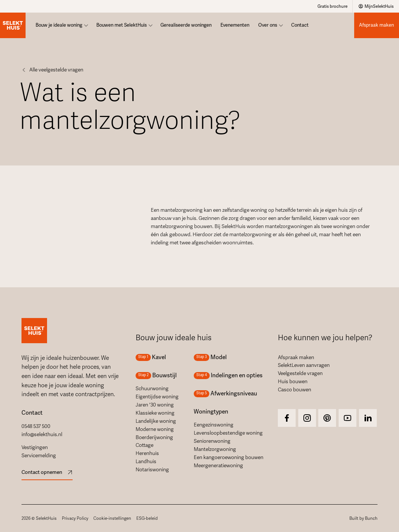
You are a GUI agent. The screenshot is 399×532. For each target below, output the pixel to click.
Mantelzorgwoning (215, 449)
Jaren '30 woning (155, 405)
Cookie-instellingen (112, 518)
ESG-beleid (147, 518)
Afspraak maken (296, 357)
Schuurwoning (152, 389)
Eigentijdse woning (157, 397)
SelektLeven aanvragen (304, 365)
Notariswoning (152, 470)
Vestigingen (35, 447)
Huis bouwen (293, 382)
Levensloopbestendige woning (228, 433)
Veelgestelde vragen (300, 373)
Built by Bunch (363, 518)
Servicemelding (39, 456)
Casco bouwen (295, 390)
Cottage (144, 445)
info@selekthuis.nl (42, 434)
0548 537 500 (36, 426)
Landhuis (146, 461)
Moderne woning (155, 429)
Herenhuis (147, 453)
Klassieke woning (155, 413)
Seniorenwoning (212, 441)
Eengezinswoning (214, 425)
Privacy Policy (75, 518)
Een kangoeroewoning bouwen (229, 457)
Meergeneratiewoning (218, 466)
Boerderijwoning (154, 437)
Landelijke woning (156, 421)
